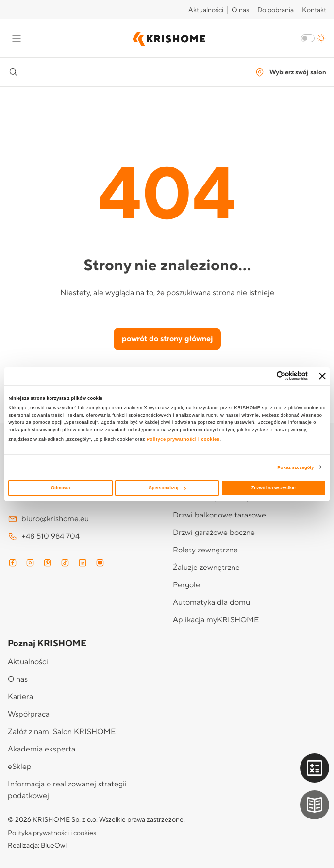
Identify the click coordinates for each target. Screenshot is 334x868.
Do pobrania (276, 10)
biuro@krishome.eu (48, 519)
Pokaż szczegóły (295, 467)
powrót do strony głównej (167, 339)
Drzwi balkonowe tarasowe (219, 515)
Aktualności (206, 10)
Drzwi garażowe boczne (214, 533)
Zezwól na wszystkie (274, 488)
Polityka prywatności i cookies (52, 833)
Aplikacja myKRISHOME (216, 620)
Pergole (186, 585)
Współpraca (29, 714)
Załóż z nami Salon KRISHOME (62, 732)
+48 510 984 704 (44, 536)
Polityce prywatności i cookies (183, 439)
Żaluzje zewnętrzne (206, 568)
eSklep (20, 767)
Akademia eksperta (42, 749)
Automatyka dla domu (211, 602)
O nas (240, 10)
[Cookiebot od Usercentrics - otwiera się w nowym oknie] (265, 376)
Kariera (20, 697)
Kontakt (314, 10)
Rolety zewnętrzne (205, 550)
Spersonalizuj (167, 488)
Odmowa (61, 488)
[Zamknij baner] (322, 376)
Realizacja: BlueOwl (37, 846)
